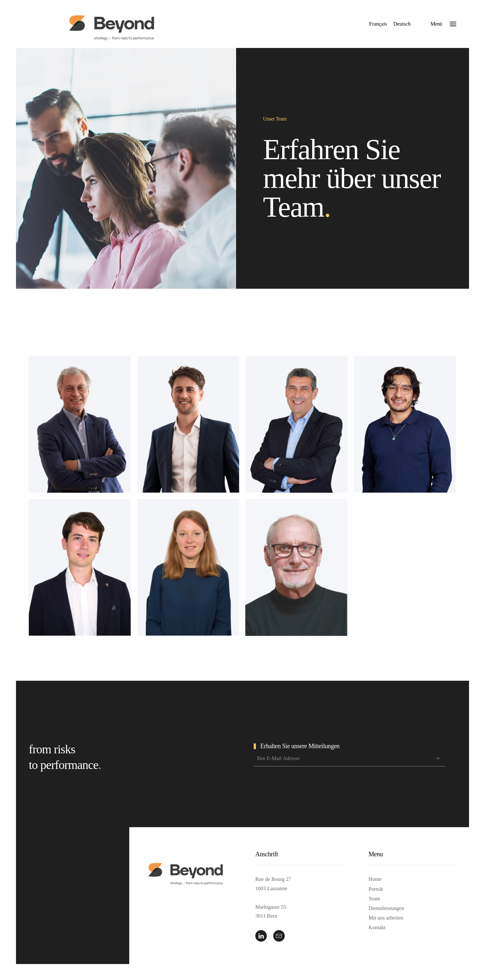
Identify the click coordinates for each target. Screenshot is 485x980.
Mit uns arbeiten (386, 918)
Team (374, 899)
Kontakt (377, 927)
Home (375, 879)
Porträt (376, 889)
